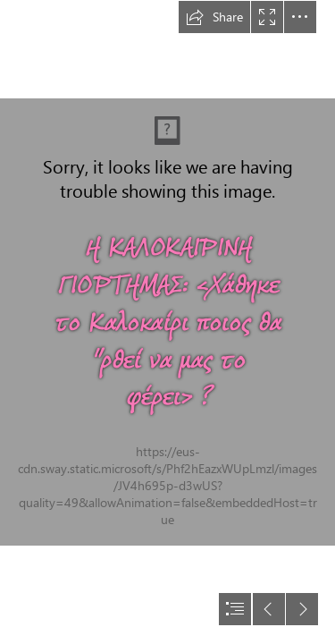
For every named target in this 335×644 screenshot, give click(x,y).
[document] (167, 322)
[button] (214, 17)
